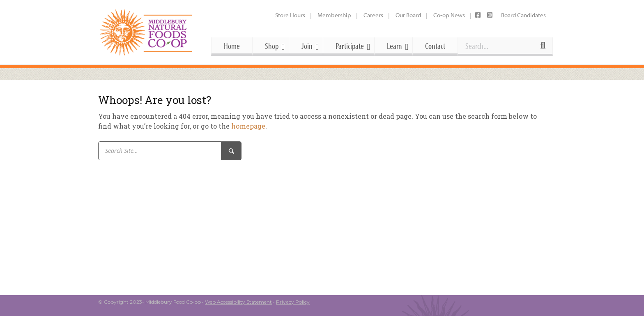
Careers (373, 15)
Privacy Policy (293, 302)
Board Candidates (523, 15)
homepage (248, 126)
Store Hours (290, 15)
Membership (334, 15)
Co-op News (449, 15)
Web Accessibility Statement (238, 302)
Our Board (408, 15)
